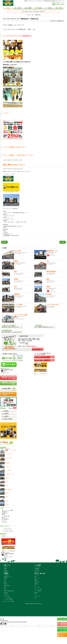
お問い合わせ (4, 522)
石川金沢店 (6, 595)
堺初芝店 (5, 579)
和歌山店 (62, 21)
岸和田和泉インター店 (8, 577)
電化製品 (36, 584)
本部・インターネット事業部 (7, 510)
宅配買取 (5, 570)
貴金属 (36, 577)
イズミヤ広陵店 (7, 596)
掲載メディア (4, 518)
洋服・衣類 (36, 582)
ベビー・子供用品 (38, 591)
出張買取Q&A (37, 568)
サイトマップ (4, 521)
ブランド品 (36, 575)
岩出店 (5, 589)
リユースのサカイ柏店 (8, 598)
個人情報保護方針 (5, 519)
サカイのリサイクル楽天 (8, 531)
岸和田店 (5, 584)
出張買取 (5, 568)
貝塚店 (5, 587)
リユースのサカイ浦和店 (8, 600)
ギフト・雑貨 (37, 587)
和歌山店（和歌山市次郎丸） (9, 591)
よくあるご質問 (37, 567)
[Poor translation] (5, 624)
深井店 (5, 582)
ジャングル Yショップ (8, 530)
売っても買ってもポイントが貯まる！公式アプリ (33, 12)
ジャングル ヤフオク (7, 528)
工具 (35, 595)
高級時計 (36, 580)
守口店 (5, 580)
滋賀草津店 (6, 593)
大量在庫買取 (6, 572)
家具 (35, 586)
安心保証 (4, 515)
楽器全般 (36, 593)
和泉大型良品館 (7, 586)
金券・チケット (37, 579)
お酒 (35, 598)
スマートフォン (37, 596)
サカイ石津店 (6, 575)
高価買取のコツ (5, 513)
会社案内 (4, 536)
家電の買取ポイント (6, 512)
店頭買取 (5, 567)
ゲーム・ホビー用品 (38, 589)
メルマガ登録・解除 (6, 516)
